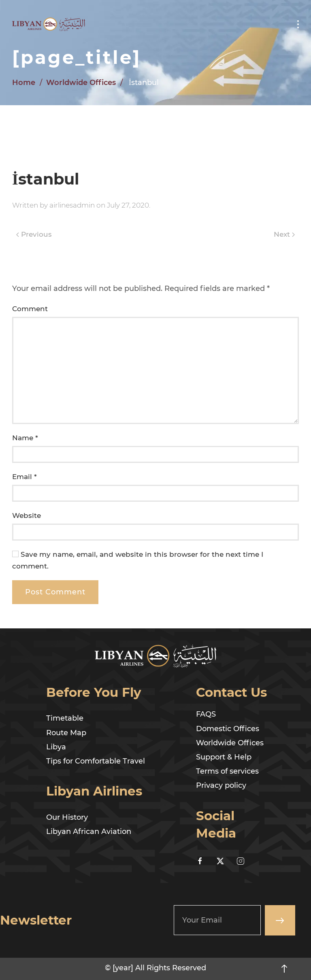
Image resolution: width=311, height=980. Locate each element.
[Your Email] (217, 920)
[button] (298, 24)
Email (24, 477)
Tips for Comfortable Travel (96, 761)
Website (27, 515)
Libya (56, 747)
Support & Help (224, 757)
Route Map (66, 733)
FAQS (206, 714)
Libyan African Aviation (89, 832)
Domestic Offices (228, 729)
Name (25, 438)
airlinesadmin (72, 205)
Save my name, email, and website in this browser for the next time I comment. (138, 560)
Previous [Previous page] (34, 234)
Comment (30, 309)
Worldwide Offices (81, 83)
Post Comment (55, 592)
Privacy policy (221, 785)
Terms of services (227, 771)
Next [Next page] (284, 234)
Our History (67, 817)
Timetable (65, 718)
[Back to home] (49, 24)
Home (24, 83)
